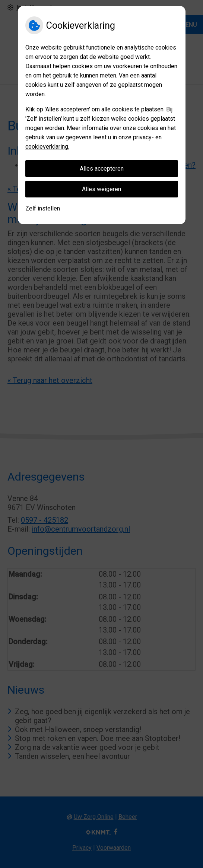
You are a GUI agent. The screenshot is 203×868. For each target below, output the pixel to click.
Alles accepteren (102, 169)
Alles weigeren (101, 189)
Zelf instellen (43, 208)
